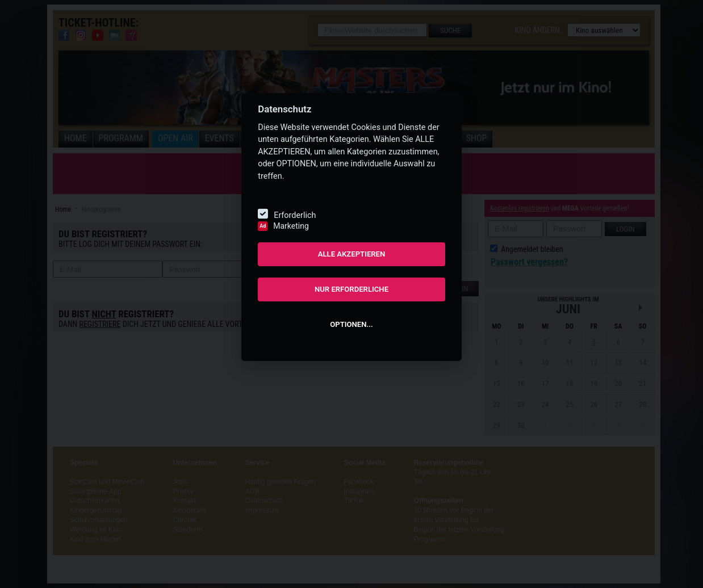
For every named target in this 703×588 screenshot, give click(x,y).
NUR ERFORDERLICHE (351, 289)
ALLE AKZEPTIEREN (352, 254)
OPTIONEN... (351, 324)
